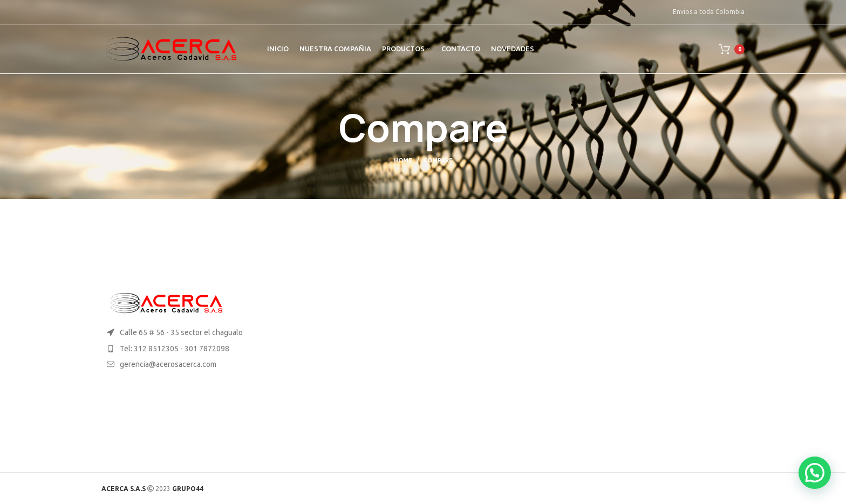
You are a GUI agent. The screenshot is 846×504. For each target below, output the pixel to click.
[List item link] (176, 349)
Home (403, 160)
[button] (815, 473)
